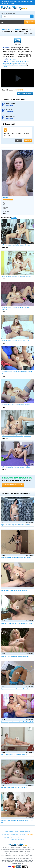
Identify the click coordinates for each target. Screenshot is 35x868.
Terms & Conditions (25, 832)
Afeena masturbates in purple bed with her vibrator (16, 308)
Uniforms (6, 65)
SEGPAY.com (8, 862)
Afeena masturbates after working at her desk (17, 436)
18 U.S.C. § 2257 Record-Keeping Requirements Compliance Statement (17, 839)
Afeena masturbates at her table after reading (17, 276)
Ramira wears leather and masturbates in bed (16, 558)
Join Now (28, 140)
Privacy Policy (6, 835)
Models (10, 29)
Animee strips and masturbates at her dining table (17, 722)
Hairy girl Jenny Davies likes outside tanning (15, 656)
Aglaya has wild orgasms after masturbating (15, 525)
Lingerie (24, 63)
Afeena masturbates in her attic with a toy (15, 340)
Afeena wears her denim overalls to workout (16, 467)
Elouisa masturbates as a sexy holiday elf (14, 787)
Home (4, 29)
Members (22, 835)
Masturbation (11, 61)
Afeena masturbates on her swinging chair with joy (17, 373)
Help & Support (14, 832)
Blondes (11, 63)
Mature (5, 67)
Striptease (17, 63)
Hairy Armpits (14, 65)
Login (18, 140)
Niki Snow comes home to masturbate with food (17, 623)
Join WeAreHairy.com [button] (13, 485)
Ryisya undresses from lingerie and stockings (16, 689)
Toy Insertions (20, 61)
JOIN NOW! (30, 22)
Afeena (17, 29)
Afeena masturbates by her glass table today (16, 245)
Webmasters (15, 835)
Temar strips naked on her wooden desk (14, 590)
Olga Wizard (12, 59)
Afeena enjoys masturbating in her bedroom (16, 405)
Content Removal (18, 863)
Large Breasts (23, 65)
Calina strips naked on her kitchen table (14, 755)
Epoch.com (12, 859)
